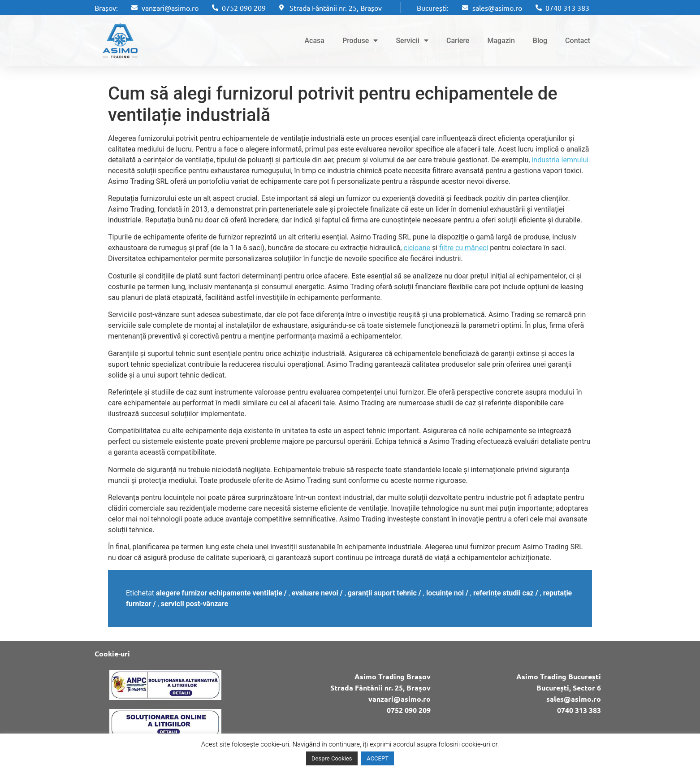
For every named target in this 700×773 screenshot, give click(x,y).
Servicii (412, 41)
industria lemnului (560, 160)
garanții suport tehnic (382, 593)
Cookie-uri (112, 654)
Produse (360, 41)
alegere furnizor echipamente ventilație (219, 593)
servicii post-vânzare (195, 604)
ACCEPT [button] (378, 758)
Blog (540, 41)
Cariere (458, 41)
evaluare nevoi (315, 593)
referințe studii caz (503, 593)
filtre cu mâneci (464, 248)
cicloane (417, 248)
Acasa (314, 41)
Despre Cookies (332, 758)
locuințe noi (445, 593)
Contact (578, 41)
